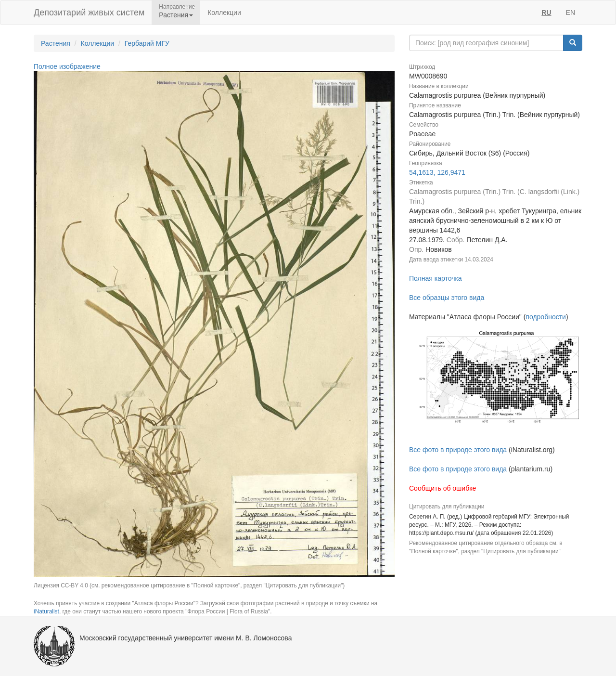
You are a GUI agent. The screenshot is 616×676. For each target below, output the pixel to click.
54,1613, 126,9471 (437, 172)
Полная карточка (436, 278)
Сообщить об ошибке (443, 488)
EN (571, 13)
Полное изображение (67, 66)
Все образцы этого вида (447, 298)
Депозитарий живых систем (89, 13)
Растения (56, 43)
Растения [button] (176, 15)
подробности (546, 317)
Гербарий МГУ (147, 43)
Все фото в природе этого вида (458, 450)
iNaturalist (46, 611)
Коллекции (224, 13)
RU (546, 13)
